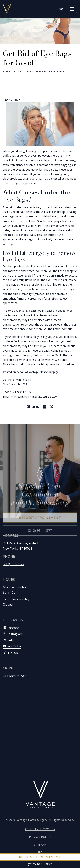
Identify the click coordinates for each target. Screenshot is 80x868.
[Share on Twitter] (51, 407)
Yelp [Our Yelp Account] (8, 640)
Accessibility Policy (40, 829)
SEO (40, 852)
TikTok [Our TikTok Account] (10, 653)
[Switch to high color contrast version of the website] (61, 9)
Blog (17, 72)
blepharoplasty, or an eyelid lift (22, 179)
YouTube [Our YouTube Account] (12, 646)
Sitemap (40, 845)
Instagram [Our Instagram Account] (13, 634)
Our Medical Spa (15, 676)
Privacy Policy (40, 837)
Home (6, 72)
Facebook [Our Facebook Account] (12, 628)
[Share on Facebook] (45, 407)
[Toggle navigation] (72, 9)
